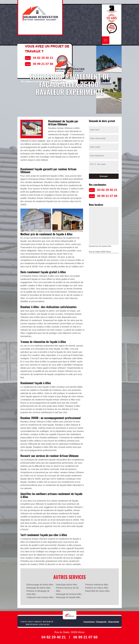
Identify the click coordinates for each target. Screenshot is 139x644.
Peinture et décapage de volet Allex (38, 593)
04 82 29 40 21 (107, 190)
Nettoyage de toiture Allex (39, 588)
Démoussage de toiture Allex (40, 585)
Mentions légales (38, 624)
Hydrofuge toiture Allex (66, 585)
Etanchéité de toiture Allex (98, 591)
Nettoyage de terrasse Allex (69, 594)
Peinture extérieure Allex (97, 585)
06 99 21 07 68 (107, 196)
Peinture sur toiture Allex (97, 588)
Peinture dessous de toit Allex (67, 589)
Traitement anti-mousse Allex (40, 597)
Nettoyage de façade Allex (68, 597)
